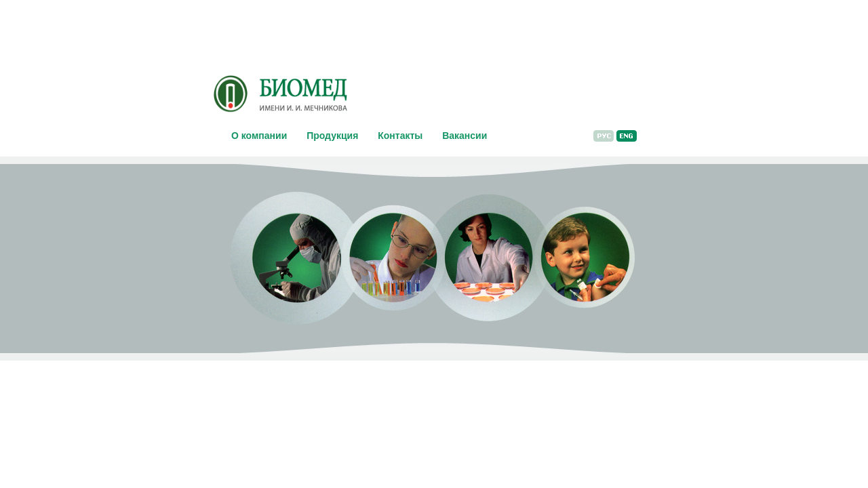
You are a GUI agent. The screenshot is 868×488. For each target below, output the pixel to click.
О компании (259, 136)
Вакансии (465, 136)
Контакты (400, 136)
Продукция (332, 136)
